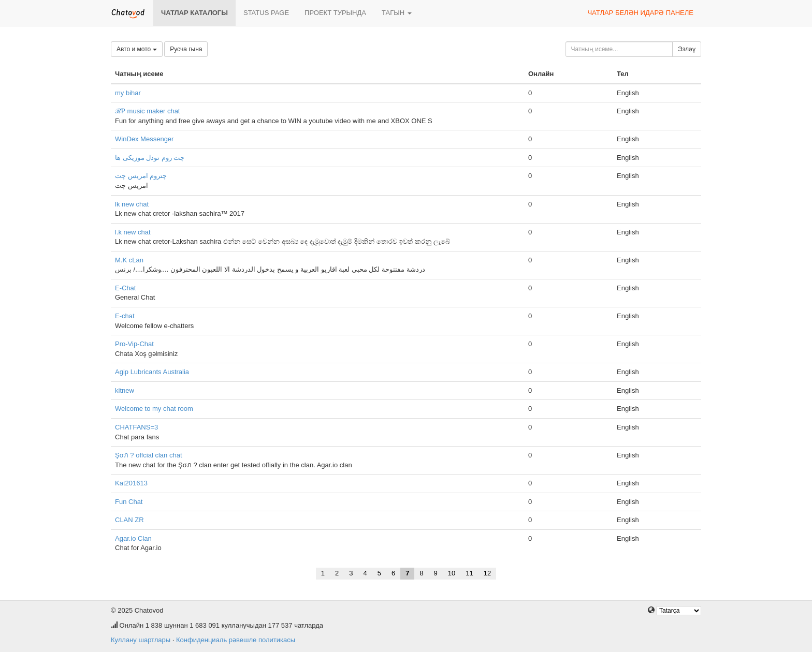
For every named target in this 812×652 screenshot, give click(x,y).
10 (452, 573)
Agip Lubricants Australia (152, 372)
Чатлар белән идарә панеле (640, 13)
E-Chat (125, 288)
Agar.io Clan (133, 538)
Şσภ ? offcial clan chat (149, 455)
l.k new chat (133, 232)
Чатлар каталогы (194, 13)
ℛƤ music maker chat (147, 111)
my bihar (128, 93)
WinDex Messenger (144, 139)
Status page (266, 13)
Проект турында (335, 13)
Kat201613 (131, 483)
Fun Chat (129, 502)
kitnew (125, 390)
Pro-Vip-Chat (134, 344)
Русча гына (186, 49)
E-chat (125, 316)
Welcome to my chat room (154, 409)
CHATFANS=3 (136, 427)
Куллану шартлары (141, 640)
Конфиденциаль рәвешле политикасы (236, 640)
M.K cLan (129, 260)
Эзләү (687, 49)
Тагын (397, 13)
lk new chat (132, 204)
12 (487, 573)
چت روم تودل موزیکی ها (150, 158)
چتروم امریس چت (141, 176)
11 (469, 573)
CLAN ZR (129, 520)
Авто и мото (137, 49)
